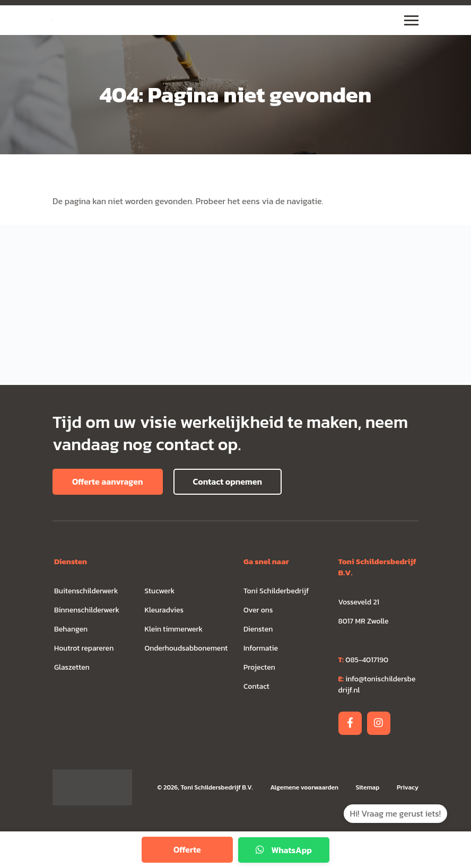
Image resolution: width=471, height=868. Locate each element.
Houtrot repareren (84, 648)
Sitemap (368, 787)
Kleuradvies (164, 610)
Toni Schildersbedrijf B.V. (216, 787)
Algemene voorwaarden (305, 787)
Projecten (259, 667)
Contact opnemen (228, 481)
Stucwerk (160, 591)
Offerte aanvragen (108, 481)
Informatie (261, 648)
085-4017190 (364, 660)
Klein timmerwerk (174, 629)
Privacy (408, 787)
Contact (256, 686)
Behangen (71, 629)
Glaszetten (72, 667)
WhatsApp (284, 850)
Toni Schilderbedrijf (276, 591)
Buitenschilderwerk (86, 591)
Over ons (258, 610)
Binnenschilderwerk (87, 610)
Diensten (258, 629)
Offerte (187, 849)
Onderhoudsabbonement (186, 648)
